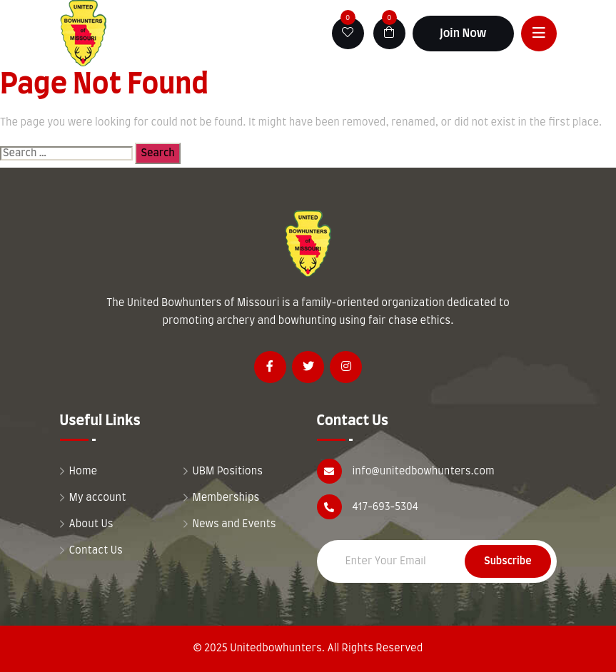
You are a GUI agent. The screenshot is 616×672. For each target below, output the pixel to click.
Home (84, 472)
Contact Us (96, 551)
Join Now (463, 34)
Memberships (226, 498)
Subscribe (508, 561)
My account (98, 498)
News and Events (234, 524)
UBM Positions (228, 472)
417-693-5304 (385, 507)
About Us (91, 524)
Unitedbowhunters (276, 648)
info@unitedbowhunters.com (424, 472)
